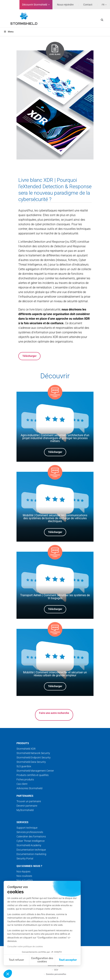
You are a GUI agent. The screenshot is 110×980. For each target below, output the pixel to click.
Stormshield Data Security (31, 762)
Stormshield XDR (26, 749)
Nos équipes (23, 871)
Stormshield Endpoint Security (34, 757)
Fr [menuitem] (103, 5)
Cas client (22, 784)
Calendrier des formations (31, 836)
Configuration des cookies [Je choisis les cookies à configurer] (42, 960)
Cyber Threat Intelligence (31, 841)
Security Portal (25, 858)
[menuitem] (102, 5)
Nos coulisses (24, 876)
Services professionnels (30, 832)
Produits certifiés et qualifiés (33, 775)
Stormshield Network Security (33, 753)
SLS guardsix (24, 766)
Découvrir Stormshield (35, 5)
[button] (8, 974)
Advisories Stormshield (29, 788)
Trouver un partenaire (29, 801)
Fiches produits (25, 779)
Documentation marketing (31, 854)
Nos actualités (25, 880)
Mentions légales (56, 965)
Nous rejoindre (65, 5)
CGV (56, 970)
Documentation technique (31, 850)
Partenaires (25, 796)
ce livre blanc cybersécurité (43, 309)
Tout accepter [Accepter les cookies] (68, 960)
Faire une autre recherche (54, 713)
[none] (102, 5)
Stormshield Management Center (35, 771)
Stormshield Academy (29, 845)
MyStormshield (25, 810)
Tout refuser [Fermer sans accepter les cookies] (16, 960)
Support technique (27, 828)
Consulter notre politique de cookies (25, 946)
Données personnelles (56, 974)
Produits (23, 743)
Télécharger (29, 356)
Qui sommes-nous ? (29, 866)
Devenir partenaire (27, 806)
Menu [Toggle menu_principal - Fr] (9, 32)
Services (22, 822)
